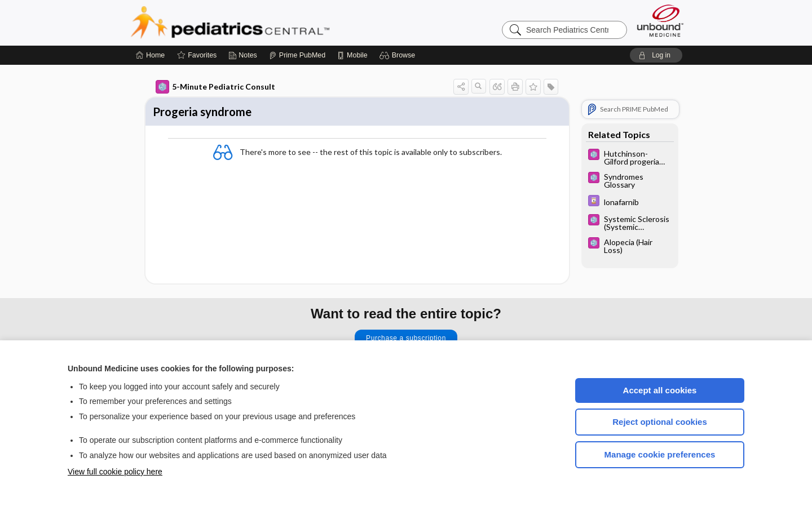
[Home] (150, 55)
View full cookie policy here (115, 472)
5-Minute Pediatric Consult (215, 87)
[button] (399, 55)
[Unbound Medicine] (660, 21)
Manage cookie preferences (660, 454)
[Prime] (297, 55)
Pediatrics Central (271, 23)
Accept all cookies (660, 390)
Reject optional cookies (660, 422)
